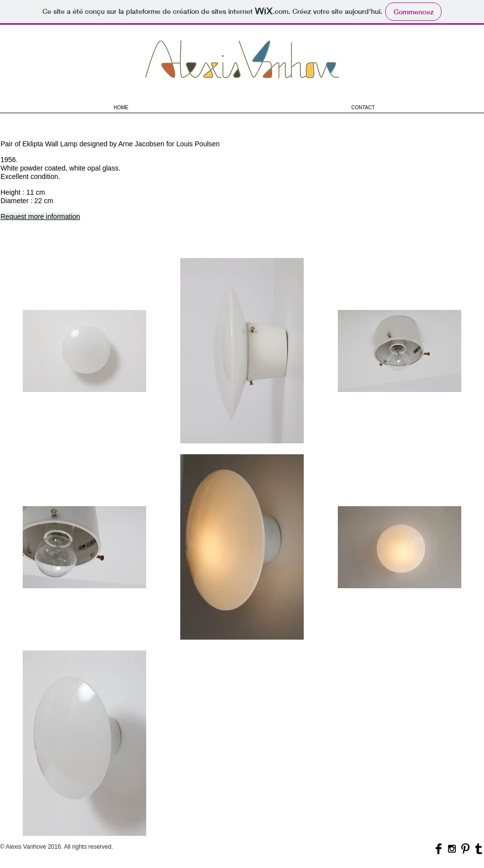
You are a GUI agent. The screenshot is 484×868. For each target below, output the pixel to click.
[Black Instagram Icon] (452, 849)
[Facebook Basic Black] (439, 849)
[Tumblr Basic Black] (479, 849)
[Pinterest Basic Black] (465, 849)
